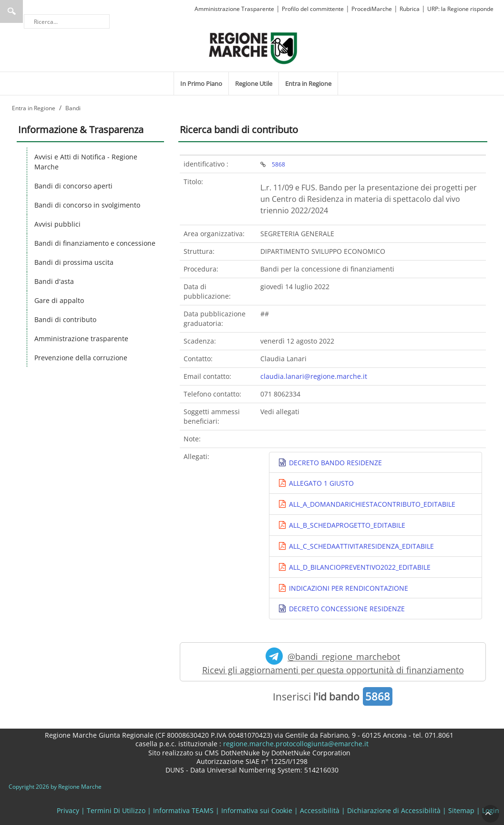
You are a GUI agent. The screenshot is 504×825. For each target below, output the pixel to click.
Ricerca (11, 11)
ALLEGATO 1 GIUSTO (320, 483)
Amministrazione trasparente (81, 339)
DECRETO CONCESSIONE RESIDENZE (346, 609)
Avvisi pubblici (57, 224)
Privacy (68, 810)
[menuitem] (201, 84)
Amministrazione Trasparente (234, 9)
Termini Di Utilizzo (116, 810)
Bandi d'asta (54, 281)
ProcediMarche (372, 9)
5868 (278, 164)
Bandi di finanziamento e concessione (95, 243)
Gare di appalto (59, 300)
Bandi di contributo (65, 319)
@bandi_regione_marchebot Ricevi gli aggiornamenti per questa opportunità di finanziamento (333, 662)
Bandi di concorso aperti (73, 186)
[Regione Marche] (253, 47)
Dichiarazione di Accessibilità (394, 810)
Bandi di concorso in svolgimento (87, 205)
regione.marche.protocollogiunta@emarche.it (295, 744)
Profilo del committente (313, 9)
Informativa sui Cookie (257, 810)
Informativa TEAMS (183, 810)
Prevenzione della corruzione (81, 358)
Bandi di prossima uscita (74, 262)
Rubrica (410, 9)
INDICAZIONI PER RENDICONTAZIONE (348, 588)
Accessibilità (320, 810)
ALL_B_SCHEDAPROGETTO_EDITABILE (346, 525)
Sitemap (461, 810)
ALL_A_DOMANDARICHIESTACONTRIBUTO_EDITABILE (371, 504)
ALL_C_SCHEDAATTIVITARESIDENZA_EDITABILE (360, 546)
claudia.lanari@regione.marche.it (314, 376)
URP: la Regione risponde (460, 9)
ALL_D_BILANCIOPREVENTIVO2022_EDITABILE (359, 567)
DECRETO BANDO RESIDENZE (334, 463)
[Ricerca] (67, 21)
